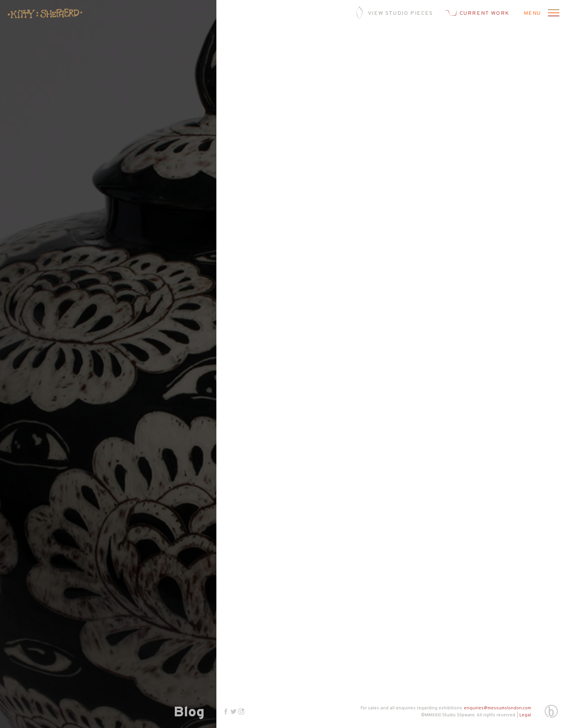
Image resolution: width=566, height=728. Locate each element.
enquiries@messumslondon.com (497, 708)
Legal (525, 715)
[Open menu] (552, 14)
